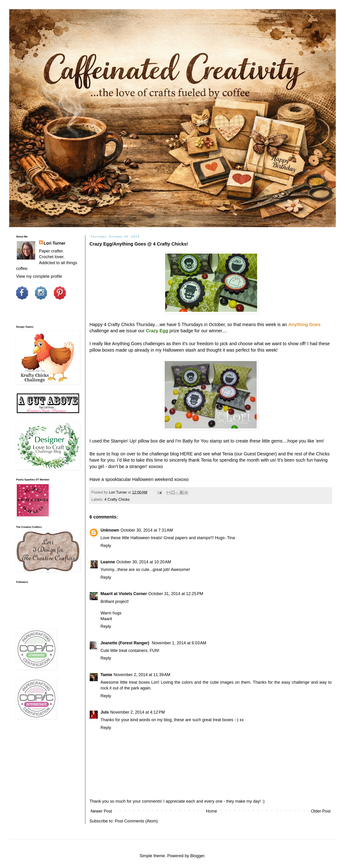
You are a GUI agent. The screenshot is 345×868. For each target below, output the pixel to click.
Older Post (321, 811)
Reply (106, 546)
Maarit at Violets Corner (124, 594)
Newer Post (101, 811)
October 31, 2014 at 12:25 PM (176, 594)
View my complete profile (39, 276)
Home (211, 811)
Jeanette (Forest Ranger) (125, 643)
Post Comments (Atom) (136, 821)
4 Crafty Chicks (119, 324)
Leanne (108, 562)
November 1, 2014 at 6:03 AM (179, 643)
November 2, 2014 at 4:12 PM (138, 712)
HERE (186, 454)
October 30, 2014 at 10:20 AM (144, 562)
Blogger (197, 856)
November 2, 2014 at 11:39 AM (142, 675)
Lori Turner (55, 243)
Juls (105, 712)
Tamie (106, 675)
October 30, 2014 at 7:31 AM (147, 530)
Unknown (110, 530)
